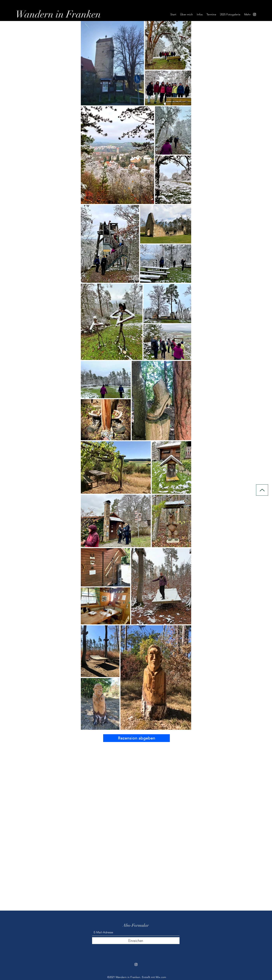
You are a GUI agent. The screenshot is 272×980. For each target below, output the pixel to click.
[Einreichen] (136, 941)
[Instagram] (255, 14)
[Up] (262, 490)
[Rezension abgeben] (136, 738)
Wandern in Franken (58, 14)
